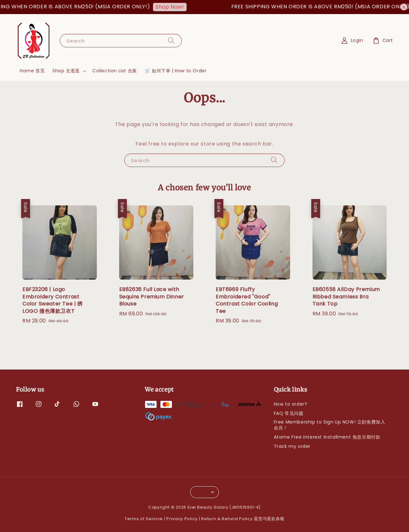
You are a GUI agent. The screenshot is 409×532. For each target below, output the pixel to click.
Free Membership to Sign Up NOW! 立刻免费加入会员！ (330, 425)
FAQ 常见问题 (289, 413)
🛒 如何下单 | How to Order (176, 71)
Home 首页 (32, 71)
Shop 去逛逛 (66, 71)
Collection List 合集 (115, 71)
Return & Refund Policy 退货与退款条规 (243, 519)
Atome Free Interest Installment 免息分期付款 (327, 437)
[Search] (171, 40)
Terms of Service (144, 519)
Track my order (292, 446)
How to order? (291, 404)
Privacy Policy (182, 519)
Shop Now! (175, 7)
